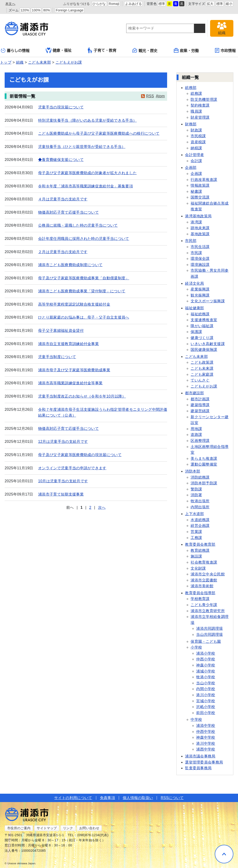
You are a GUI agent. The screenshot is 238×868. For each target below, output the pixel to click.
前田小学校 (206, 713)
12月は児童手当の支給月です (63, 442)
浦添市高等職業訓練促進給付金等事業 (70, 383)
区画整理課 (200, 441)
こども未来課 (202, 368)
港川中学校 (206, 743)
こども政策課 (202, 362)
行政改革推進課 (204, 180)
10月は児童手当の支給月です (63, 481)
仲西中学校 (206, 732)
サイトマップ (47, 828)
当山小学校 (206, 683)
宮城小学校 (206, 701)
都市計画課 (200, 399)
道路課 (196, 435)
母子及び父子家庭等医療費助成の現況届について (80, 455)
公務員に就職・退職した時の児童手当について (78, 225)
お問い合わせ (89, 828)
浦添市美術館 (202, 586)
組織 (20, 62)
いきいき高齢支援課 (208, 344)
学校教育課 (200, 599)
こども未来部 (40, 62)
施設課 (196, 556)
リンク (68, 828)
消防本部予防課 (204, 483)
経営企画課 (200, 526)
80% (47, 10)
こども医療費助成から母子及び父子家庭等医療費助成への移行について (99, 133)
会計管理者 (195, 155)
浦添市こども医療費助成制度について (70, 265)
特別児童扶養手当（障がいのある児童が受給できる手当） (87, 120)
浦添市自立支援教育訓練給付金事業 (68, 344)
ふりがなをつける (77, 4)
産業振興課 (200, 289)
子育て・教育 (102, 50)
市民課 (196, 253)
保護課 (196, 332)
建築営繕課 (200, 411)
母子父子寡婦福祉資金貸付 (61, 331)
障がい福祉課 (202, 326)
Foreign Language (70, 10)
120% (25, 10)
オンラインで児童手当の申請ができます (72, 468)
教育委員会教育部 (200, 544)
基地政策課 (200, 234)
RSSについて (172, 798)
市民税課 (198, 136)
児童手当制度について (57, 357)
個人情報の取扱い (138, 798)
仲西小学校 (206, 659)
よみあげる (133, 4)
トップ (6, 62)
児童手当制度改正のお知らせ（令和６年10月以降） (82, 396)
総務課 (196, 93)
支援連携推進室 (204, 320)
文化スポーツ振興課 (208, 301)
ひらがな (99, 4)
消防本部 (193, 471)
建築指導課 (200, 405)
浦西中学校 (206, 749)
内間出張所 (200, 507)
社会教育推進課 (204, 562)
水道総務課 (200, 520)
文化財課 (198, 568)
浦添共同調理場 (209, 628)
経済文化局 (195, 283)
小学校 (196, 647)
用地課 (196, 429)
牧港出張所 (200, 501)
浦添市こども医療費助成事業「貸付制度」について (82, 291)
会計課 (196, 161)
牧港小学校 (206, 677)
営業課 (196, 532)
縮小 (229, 4)
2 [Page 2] (90, 507)
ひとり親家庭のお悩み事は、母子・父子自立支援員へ (84, 317)
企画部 (191, 168)
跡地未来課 (200, 228)
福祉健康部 (195, 308)
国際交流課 (200, 197)
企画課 (196, 174)
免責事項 (107, 798)
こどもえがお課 (69, 62)
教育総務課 (200, 550)
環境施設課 (200, 265)
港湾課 (196, 222)
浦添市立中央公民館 (208, 574)
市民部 (191, 241)
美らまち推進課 (204, 458)
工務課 (196, 538)
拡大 (210, 4)
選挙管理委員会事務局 (204, 762)
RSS (150, 96)
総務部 (191, 88)
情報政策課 (200, 185)
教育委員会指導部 (200, 593)
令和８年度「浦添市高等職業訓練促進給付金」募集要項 (86, 186)
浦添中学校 (206, 726)
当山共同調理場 (209, 635)
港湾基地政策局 (198, 216)
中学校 (196, 720)
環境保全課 (200, 259)
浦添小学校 (206, 653)
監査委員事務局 (198, 768)
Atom (160, 96)
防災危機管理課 (204, 100)
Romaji (114, 4)
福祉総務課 (200, 314)
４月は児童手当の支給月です (63, 199)
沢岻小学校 (206, 707)
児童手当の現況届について (61, 107)
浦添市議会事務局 (200, 756)
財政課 (196, 130)
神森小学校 (206, 665)
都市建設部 (195, 393)
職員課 (196, 111)
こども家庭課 (202, 374)
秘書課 (196, 191)
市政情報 (225, 50)
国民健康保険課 (204, 350)
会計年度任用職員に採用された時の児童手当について (84, 239)
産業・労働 (186, 50)
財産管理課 (200, 117)
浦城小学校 (206, 671)
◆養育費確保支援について (61, 160)
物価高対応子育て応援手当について (68, 212)
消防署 (196, 495)
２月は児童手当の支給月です (63, 252)
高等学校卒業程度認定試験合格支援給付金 (74, 304)
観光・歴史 (145, 50)
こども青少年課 (204, 605)
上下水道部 (195, 514)
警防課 (196, 489)
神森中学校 (206, 737)
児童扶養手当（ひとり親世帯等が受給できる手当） (82, 147)
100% (36, 10)
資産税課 (198, 142)
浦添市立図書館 (204, 580)
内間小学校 (206, 689)
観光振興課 (200, 295)
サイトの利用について (73, 798)
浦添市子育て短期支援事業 (61, 494)
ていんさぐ (200, 380)
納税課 (196, 148)
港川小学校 (206, 695)
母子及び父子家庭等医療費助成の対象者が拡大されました (87, 173)
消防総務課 (200, 477)
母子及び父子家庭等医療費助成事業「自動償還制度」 (84, 278)
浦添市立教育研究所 (208, 611)
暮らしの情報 (15, 51)
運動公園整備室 (204, 464)
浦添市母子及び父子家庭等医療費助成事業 (74, 370)
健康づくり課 (202, 338)
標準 (162, 4)
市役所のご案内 (19, 828)
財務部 (191, 124)
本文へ (10, 4)
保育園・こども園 (206, 641)
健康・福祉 (59, 50)
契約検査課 (200, 105)
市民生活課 (200, 247)
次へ (102, 507)
